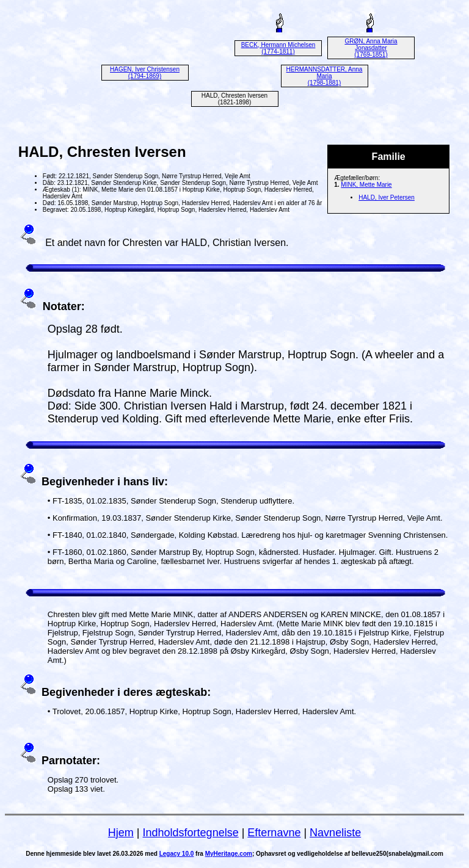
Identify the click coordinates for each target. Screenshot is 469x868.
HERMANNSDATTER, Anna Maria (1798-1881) (325, 76)
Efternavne (274, 833)
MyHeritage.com (229, 854)
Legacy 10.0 (177, 854)
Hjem (121, 833)
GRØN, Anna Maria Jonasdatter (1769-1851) (371, 48)
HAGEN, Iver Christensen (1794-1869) (145, 73)
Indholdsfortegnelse (191, 833)
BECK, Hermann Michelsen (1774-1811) (278, 48)
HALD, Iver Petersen (387, 197)
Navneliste (335, 833)
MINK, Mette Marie (366, 185)
